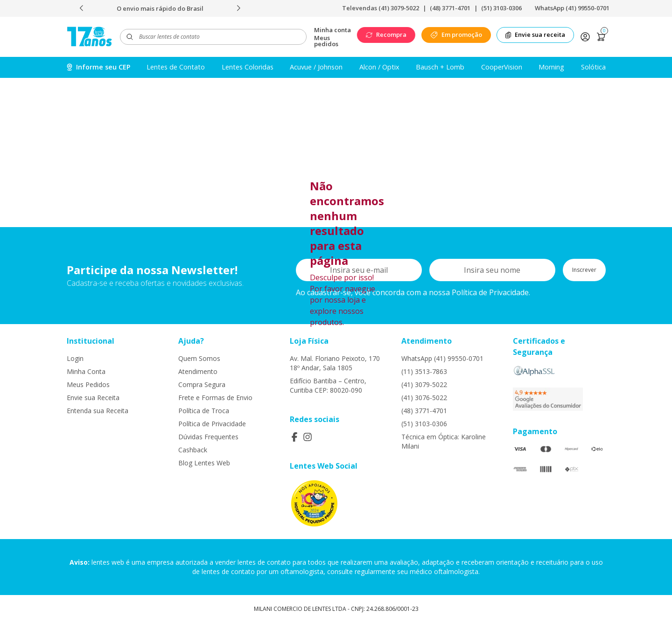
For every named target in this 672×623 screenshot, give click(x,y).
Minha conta (332, 30)
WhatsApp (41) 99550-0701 (572, 8)
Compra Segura (202, 384)
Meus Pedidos (88, 384)
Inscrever (584, 270)
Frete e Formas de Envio (215, 398)
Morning (551, 67)
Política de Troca (204, 411)
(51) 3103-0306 (501, 8)
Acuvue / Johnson (316, 67)
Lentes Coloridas (248, 67)
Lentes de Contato (176, 67)
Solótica (593, 67)
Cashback (193, 450)
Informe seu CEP (98, 67)
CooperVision (502, 67)
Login (75, 358)
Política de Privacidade (212, 424)
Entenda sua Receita (98, 411)
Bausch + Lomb (440, 67)
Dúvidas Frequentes (208, 437)
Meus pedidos (326, 41)
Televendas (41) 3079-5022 (381, 8)
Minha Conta (86, 371)
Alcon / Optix (379, 67)
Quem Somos (199, 358)
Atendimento (198, 371)
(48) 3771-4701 (450, 8)
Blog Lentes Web (204, 463)
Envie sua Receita (93, 398)
